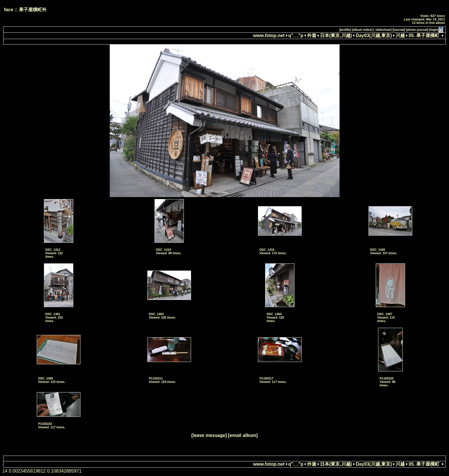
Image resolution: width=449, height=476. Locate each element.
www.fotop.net (269, 35)
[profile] (345, 30)
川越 (400, 35)
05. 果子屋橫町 (424, 35)
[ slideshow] (383, 30)
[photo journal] (417, 30)
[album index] (362, 30)
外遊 (312, 35)
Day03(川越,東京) (374, 35)
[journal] (399, 30)
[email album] (243, 435)
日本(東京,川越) (336, 35)
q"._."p (296, 35)
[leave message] (209, 435)
